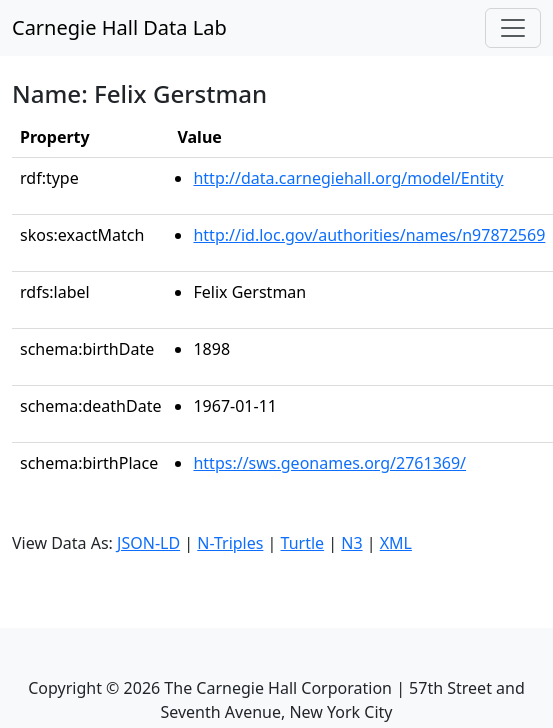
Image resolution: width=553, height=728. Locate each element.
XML (396, 543)
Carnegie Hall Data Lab (119, 27)
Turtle (303, 543)
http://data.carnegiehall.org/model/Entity (348, 178)
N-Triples (230, 543)
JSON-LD (148, 543)
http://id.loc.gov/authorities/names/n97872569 (369, 235)
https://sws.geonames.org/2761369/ (329, 463)
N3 (351, 543)
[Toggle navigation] (513, 28)
